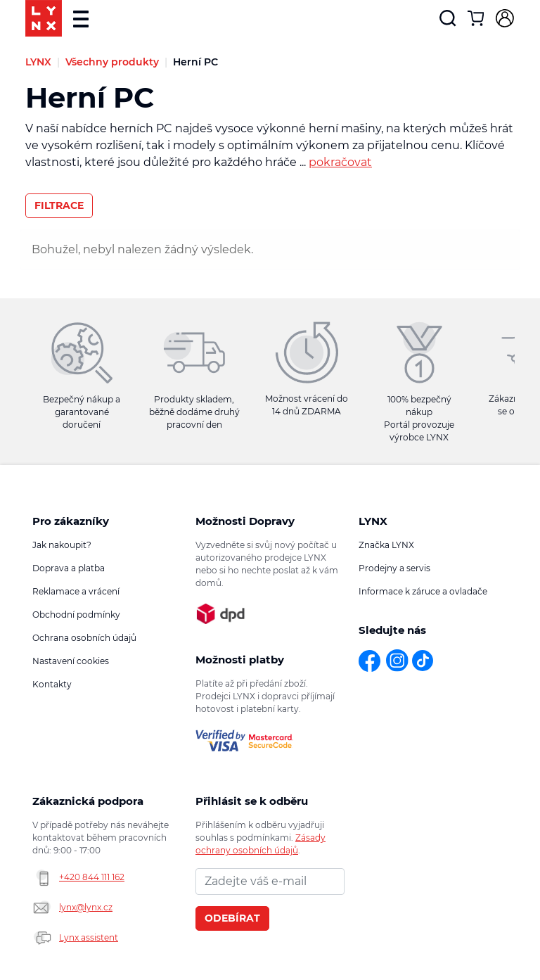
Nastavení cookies (71, 661)
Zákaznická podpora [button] (88, 801)
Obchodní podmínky (76, 615)
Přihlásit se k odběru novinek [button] (252, 801)
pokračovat (340, 162)
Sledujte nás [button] (392, 630)
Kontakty (52, 684)
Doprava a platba (69, 568)
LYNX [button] (373, 521)
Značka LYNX (386, 545)
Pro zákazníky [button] (71, 521)
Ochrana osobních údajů (84, 638)
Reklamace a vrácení (76, 591)
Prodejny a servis (394, 568)
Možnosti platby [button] (240, 660)
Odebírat (232, 918)
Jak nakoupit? (62, 545)
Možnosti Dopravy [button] (245, 521)
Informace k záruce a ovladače (423, 591)
